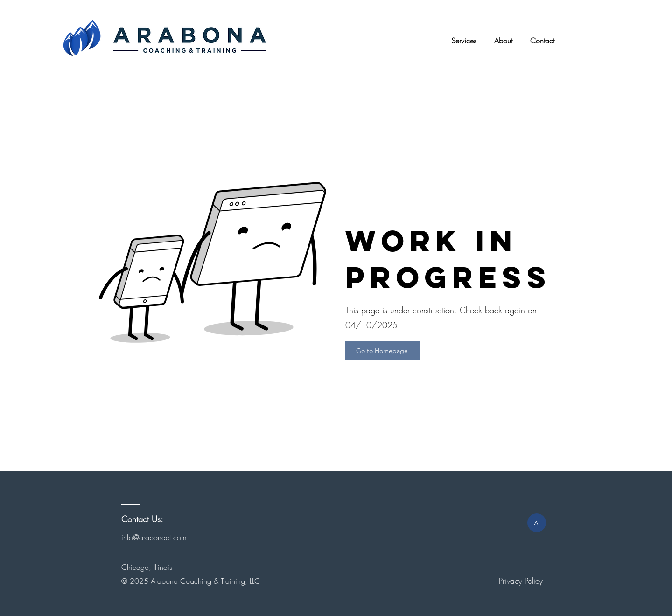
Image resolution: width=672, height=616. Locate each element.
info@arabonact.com (154, 537)
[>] (537, 523)
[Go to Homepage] (383, 351)
